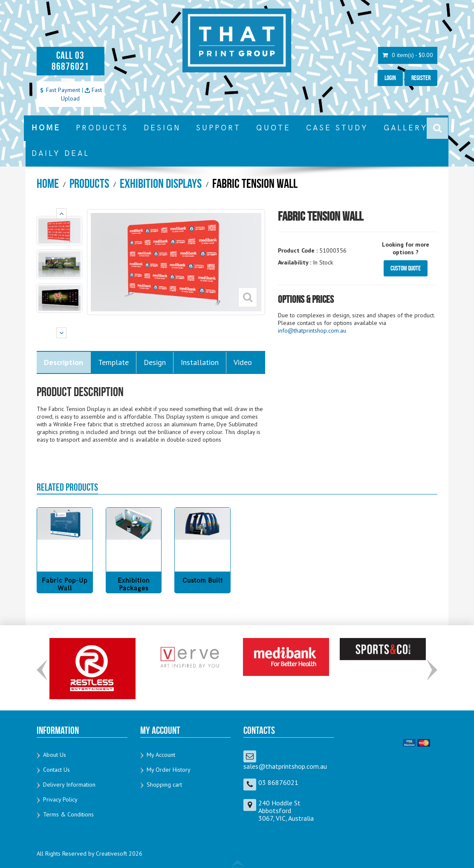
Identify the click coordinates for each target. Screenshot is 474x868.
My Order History (169, 770)
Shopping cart (164, 785)
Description (64, 362)
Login (390, 78)
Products (89, 183)
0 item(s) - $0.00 (408, 55)
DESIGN (162, 128)
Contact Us (56, 770)
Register (421, 78)
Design (155, 362)
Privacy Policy (60, 799)
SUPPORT (218, 128)
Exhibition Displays (161, 183)
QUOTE (273, 128)
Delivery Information (69, 785)
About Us (55, 755)
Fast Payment (60, 90)
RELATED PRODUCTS (67, 487)
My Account (161, 755)
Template (113, 362)
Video (243, 362)
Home (48, 183)
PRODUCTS (102, 128)
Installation (200, 362)
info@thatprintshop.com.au (312, 331)
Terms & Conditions (68, 814)
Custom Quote (406, 268)
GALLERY (406, 128)
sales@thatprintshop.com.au (285, 766)
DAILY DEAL (61, 154)
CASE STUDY (337, 128)
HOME (46, 128)
